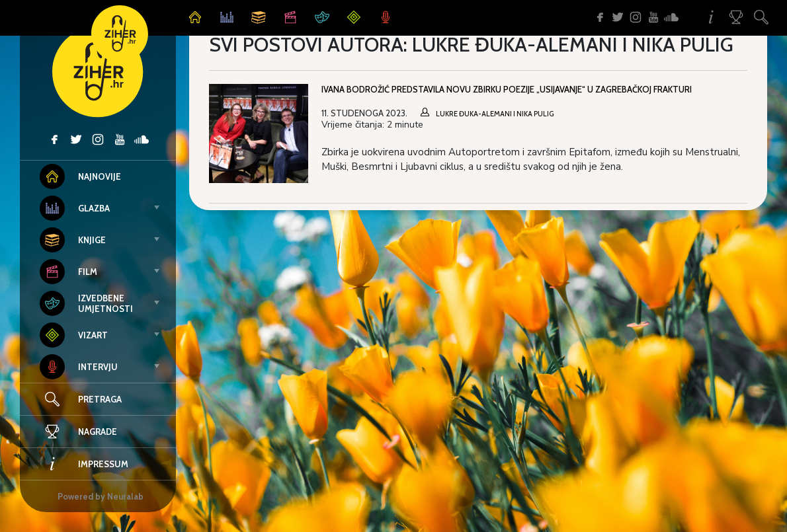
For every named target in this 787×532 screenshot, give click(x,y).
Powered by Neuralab (101, 496)
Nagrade (78, 432)
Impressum (84, 464)
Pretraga (100, 399)
